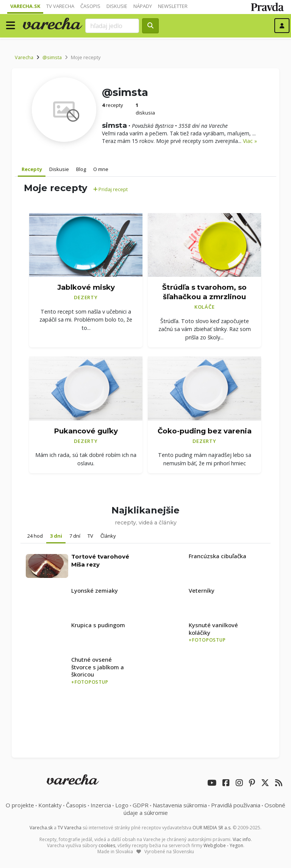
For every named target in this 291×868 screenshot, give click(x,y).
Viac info (242, 839)
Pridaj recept (110, 189)
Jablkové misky (86, 287)
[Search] (112, 26)
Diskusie (117, 6)
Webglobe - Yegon (223, 845)
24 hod (35, 536)
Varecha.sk (25, 6)
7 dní (75, 536)
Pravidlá (236, 805)
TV (90, 536)
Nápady (143, 6)
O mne (101, 169)
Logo (122, 805)
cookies (107, 845)
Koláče (205, 307)
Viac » (250, 141)
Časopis (90, 6)
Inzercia (101, 805)
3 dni (56, 536)
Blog (81, 169)
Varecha (24, 57)
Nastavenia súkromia (180, 805)
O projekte (20, 805)
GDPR (141, 805)
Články (108, 536)
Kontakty (50, 805)
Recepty (32, 169)
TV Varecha (60, 6)
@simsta (52, 57)
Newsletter (173, 6)
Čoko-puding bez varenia (205, 431)
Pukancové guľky (86, 431)
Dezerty (86, 297)
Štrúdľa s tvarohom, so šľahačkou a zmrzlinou (204, 292)
